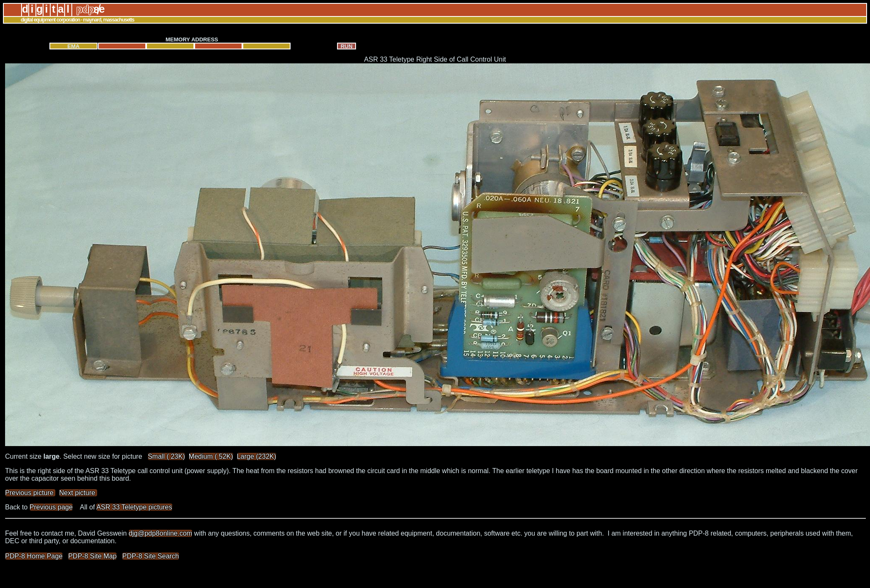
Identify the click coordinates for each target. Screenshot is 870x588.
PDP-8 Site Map (92, 556)
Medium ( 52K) (211, 456)
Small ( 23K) (166, 456)
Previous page (51, 507)
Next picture (78, 493)
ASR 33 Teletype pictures (134, 507)
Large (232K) (257, 456)
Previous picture (30, 493)
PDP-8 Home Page (34, 556)
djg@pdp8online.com (161, 533)
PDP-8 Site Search (150, 556)
